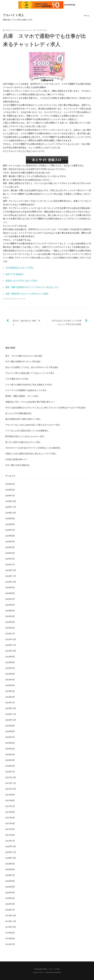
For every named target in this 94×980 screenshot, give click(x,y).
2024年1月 (10, 634)
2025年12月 (11, 501)
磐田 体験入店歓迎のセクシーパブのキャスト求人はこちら (32, 287)
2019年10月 (11, 927)
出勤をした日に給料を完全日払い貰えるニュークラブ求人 (31, 454)
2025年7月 (10, 530)
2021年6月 (10, 812)
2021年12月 (11, 778)
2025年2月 (10, 559)
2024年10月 (11, 582)
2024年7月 (10, 599)
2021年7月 (10, 806)
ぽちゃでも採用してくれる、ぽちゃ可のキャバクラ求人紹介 (32, 367)
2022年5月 (10, 749)
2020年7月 (10, 875)
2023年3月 (10, 691)
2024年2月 (10, 628)
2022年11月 (11, 714)
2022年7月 (10, 737)
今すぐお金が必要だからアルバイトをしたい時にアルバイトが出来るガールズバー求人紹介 (46, 408)
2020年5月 (10, 887)
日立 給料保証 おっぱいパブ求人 (20, 268)
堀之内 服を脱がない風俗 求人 (26, 323)
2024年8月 (10, 593)
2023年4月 (10, 685)
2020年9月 (10, 864)
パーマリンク (8, 299)
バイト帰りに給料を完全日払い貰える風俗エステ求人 (29, 385)
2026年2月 (10, 490)
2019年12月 (11, 916)
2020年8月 (10, 869)
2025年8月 (10, 524)
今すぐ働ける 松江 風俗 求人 (18, 465)
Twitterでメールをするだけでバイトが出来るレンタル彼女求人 (33, 448)
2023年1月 (10, 703)
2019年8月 (10, 939)
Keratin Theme (39, 972)
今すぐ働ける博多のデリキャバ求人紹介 (23, 362)
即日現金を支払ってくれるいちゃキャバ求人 (25, 436)
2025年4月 (10, 547)
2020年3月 (10, 898)
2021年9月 (10, 795)
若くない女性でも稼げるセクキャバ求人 (23, 442)
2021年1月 (10, 841)
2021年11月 (11, 783)
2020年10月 (11, 858)
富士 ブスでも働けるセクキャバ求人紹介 (24, 356)
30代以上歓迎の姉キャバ (16, 459)
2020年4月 (10, 893)
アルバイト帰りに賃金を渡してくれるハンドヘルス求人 (30, 373)
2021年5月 (10, 818)
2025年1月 (10, 565)
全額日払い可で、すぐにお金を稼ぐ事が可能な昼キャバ (30, 402)
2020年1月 (10, 910)
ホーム (87, 16)
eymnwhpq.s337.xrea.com (21, 30)
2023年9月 (10, 657)
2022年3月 (10, 760)
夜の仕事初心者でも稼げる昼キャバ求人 (23, 419)
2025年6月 (10, 536)
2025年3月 (10, 553)
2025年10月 (11, 513)
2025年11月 (11, 507)
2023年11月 (11, 645)
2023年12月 (11, 639)
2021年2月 (10, 835)
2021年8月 (10, 800)
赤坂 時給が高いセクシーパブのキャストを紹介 (27, 294)
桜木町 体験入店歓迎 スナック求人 (22, 396)
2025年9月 (10, 519)
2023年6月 (10, 674)
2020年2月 (10, 904)
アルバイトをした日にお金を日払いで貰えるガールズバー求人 (33, 425)
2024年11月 (11, 576)
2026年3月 (10, 484)
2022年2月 (10, 766)
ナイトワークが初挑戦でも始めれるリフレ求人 (26, 390)
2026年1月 (10, 496)
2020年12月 (11, 846)
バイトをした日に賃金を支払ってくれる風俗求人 (27, 431)
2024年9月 (10, 588)
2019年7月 (10, 944)
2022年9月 (10, 726)
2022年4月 (10, 755)
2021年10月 (11, 789)
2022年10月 (11, 720)
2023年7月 (10, 668)
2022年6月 (10, 743)
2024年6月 (10, 605)
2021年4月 (10, 823)
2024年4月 (10, 616)
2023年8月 (10, 662)
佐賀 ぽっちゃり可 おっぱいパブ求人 (22, 281)
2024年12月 (11, 570)
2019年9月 (10, 933)
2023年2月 (10, 697)
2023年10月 (11, 651)
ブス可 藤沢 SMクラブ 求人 (17, 379)
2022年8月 (10, 731)
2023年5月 (10, 680)
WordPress (57, 972)
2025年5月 (10, 542)
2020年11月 (11, 852)
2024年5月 (10, 611)
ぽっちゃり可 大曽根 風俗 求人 (19, 413)
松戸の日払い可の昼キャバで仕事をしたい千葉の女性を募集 (67, 323)
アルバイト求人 (14, 15)
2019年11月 (11, 921)
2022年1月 (10, 772)
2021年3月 (10, 829)
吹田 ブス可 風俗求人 (15, 274)
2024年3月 (10, 622)
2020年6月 (10, 881)
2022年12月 (11, 708)
